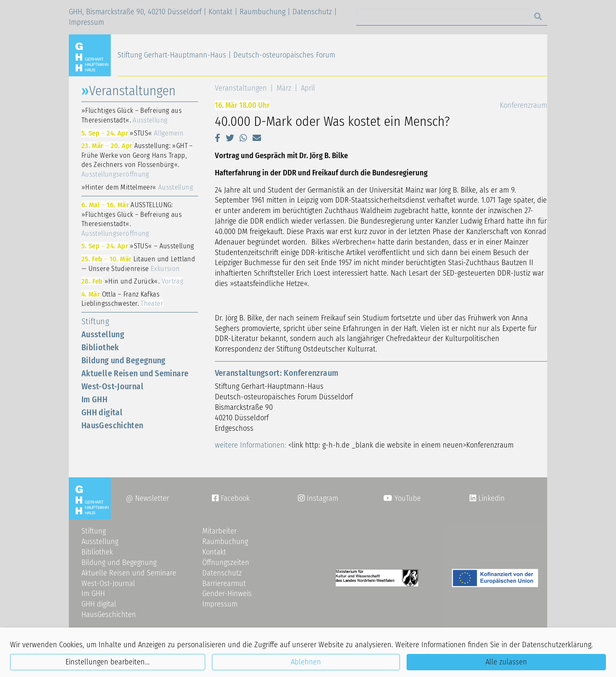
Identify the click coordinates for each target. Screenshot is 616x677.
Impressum (86, 22)
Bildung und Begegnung (124, 360)
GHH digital (102, 412)
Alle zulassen (506, 662)
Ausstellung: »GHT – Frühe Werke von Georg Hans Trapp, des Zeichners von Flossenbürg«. (137, 160)
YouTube (402, 498)
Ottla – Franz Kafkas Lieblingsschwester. (122, 299)
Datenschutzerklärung (557, 645)
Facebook (231, 498)
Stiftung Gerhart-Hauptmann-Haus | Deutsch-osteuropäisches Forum (226, 55)
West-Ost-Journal (112, 386)
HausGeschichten (112, 425)
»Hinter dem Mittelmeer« (137, 187)
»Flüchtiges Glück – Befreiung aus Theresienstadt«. (132, 115)
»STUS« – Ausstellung (138, 246)
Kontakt (221, 12)
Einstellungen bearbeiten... (108, 662)
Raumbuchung (262, 12)
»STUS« (132, 133)
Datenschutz (312, 12)
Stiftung (95, 321)
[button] (218, 138)
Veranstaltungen (241, 88)
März (284, 88)
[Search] (443, 17)
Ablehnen (306, 662)
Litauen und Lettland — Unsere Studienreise (138, 264)
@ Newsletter (147, 498)
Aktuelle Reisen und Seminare (135, 373)
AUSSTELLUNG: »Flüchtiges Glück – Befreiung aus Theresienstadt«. (132, 219)
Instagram (318, 498)
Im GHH (94, 399)
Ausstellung (103, 334)
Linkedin (491, 498)
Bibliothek (100, 347)
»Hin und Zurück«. (132, 281)
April (308, 88)
